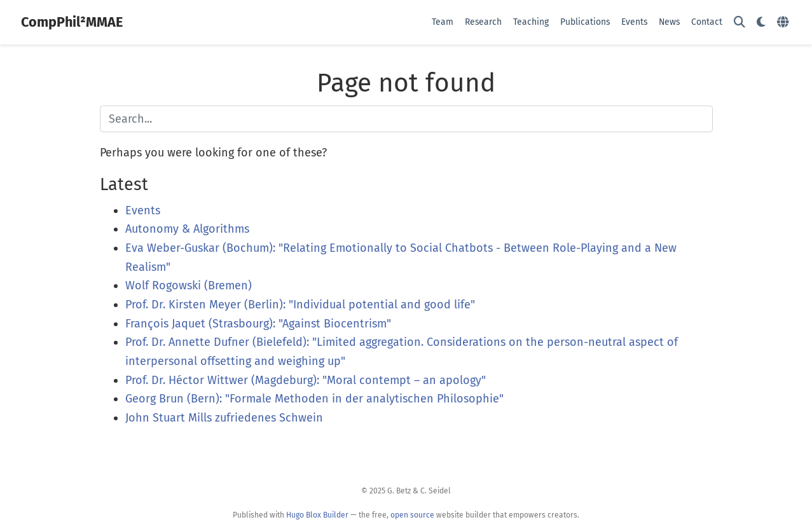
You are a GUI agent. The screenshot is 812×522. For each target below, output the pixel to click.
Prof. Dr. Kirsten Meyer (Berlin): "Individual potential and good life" (300, 305)
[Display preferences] (761, 23)
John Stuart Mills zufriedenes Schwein (224, 418)
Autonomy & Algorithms (187, 229)
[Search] (740, 23)
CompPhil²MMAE (72, 22)
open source (412, 515)
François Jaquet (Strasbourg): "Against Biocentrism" (258, 324)
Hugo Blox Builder (317, 515)
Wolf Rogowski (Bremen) (189, 285)
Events (143, 210)
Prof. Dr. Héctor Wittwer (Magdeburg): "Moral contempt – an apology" (306, 380)
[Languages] (784, 23)
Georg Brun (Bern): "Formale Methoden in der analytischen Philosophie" (314, 399)
